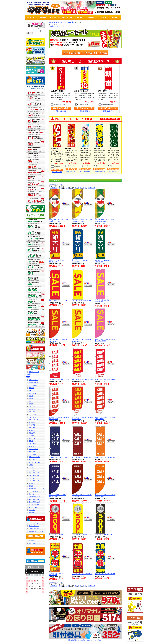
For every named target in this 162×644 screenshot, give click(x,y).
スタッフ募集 (33, 385)
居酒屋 (31, 396)
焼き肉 (31, 399)
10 (76, 188)
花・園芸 (31, 436)
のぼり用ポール (33, 523)
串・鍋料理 (32, 422)
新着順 (51, 184)
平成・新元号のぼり (35, 502)
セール (28, 376)
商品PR (31, 465)
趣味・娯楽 (32, 452)
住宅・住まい (33, 444)
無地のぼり (32, 510)
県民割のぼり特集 (34, 505)
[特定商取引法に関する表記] (81, 640)
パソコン (31, 468)
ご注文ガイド (33, 541)
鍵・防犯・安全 (33, 483)
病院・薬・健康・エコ (35, 475)
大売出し (29, 374)
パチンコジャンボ (34, 481)
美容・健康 (32, 460)
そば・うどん (33, 393)
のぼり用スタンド (34, 526)
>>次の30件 (92, 188)
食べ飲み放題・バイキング (37, 489)
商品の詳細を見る (61, 111)
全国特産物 (32, 430)
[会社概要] (70, 640)
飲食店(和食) (32, 412)
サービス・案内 (33, 491)
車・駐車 (31, 446)
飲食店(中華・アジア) (35, 409)
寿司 (30, 401)
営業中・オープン (34, 383)
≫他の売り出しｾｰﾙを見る (110, 119)
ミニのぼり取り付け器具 (36, 531)
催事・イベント (33, 380)
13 (83, 188)
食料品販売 (32, 433)
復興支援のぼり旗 (34, 499)
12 (81, 188)
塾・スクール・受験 (35, 462)
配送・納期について (35, 543)
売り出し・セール (34, 372)
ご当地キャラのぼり (35, 497)
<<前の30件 (54, 188)
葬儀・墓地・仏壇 (34, 473)
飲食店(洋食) (32, 406)
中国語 (31, 486)
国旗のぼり (32, 513)
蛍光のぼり (32, 494)
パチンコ (31, 478)
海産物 (31, 404)
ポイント (29, 378)
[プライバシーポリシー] (96, 640)
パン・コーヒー (33, 417)
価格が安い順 (58, 184)
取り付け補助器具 (34, 529)
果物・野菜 (32, 438)
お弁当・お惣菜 (33, 420)
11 (78, 188)
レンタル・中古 (33, 449)
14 (86, 188)
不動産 (31, 441)
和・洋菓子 (32, 425)
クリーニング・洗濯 (35, 457)
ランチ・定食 (33, 414)
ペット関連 (32, 470)
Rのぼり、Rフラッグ (35, 507)
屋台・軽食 (32, 428)
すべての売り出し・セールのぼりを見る (85, 53)
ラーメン (31, 391)
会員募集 (31, 388)
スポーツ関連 (33, 454)
